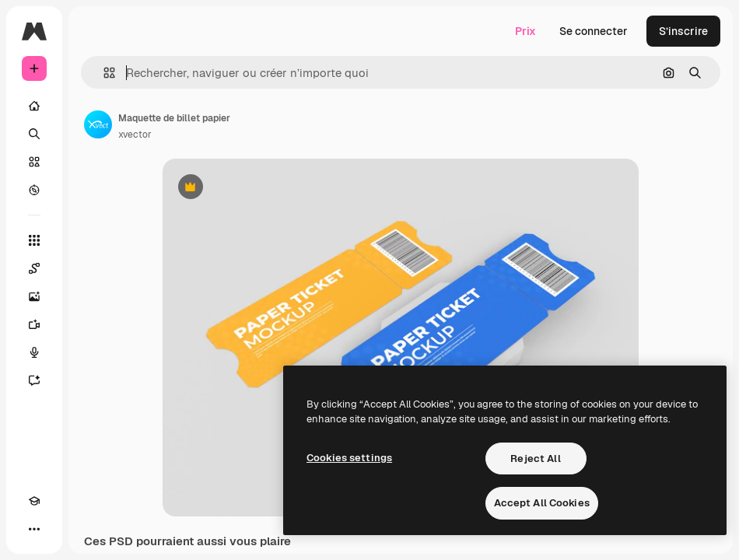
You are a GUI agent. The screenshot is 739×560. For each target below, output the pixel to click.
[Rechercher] (34, 134)
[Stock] (34, 162)
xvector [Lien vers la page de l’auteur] (135, 135)
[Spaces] (34, 268)
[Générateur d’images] (34, 296)
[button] (103, 73)
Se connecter (594, 31)
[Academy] (34, 501)
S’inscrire (683, 31)
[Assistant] (34, 380)
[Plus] (34, 529)
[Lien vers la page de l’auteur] (98, 124)
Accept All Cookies (542, 503)
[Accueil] (34, 106)
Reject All (535, 458)
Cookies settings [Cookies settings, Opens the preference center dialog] (349, 458)
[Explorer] (34, 190)
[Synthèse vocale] (34, 352)
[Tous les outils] (34, 240)
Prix (525, 31)
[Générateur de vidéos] (34, 324)
